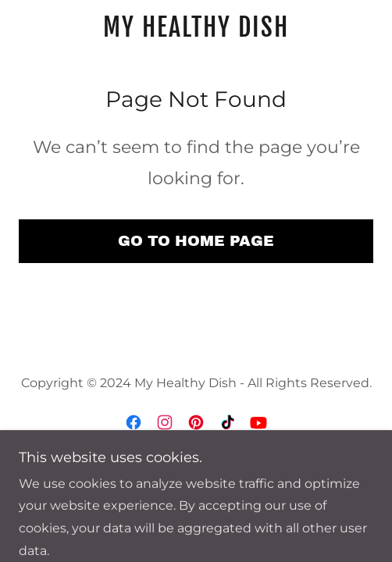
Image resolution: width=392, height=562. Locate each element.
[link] (196, 27)
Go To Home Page (196, 241)
